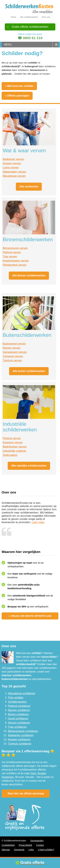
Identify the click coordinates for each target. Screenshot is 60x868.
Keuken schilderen (19, 739)
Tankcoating (10, 455)
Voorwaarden (37, 841)
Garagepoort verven (15, 352)
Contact (40, 845)
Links (31, 850)
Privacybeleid (25, 845)
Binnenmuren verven (15, 248)
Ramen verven (12, 348)
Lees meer (38, 522)
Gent (33, 773)
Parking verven (12, 438)
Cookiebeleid (8, 845)
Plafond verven (12, 252)
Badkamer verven (13, 159)
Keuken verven (12, 163)
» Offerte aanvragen (17, 96)
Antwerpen (8, 777)
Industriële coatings (14, 451)
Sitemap (6, 850)
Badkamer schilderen (21, 735)
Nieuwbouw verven (14, 176)
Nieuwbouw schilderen (22, 693)
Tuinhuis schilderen (20, 744)
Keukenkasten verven (16, 261)
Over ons (46, 17)
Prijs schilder (16, 698)
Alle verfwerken (29, 187)
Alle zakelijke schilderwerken (29, 466)
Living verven (11, 168)
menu (8, 45)
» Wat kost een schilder (19, 86)
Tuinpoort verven (13, 356)
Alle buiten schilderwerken (29, 371)
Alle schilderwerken (29, 17)
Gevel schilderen (18, 719)
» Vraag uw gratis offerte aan (30, 616)
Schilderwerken (17, 702)
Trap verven (10, 256)
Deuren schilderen (19, 723)
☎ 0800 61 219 (30, 38)
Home (14, 17)
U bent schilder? (46, 850)
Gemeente (19, 850)
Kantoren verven (13, 442)
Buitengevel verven (14, 344)
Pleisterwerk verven (15, 265)
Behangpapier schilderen (23, 731)
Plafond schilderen (19, 706)
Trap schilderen (17, 727)
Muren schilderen (18, 714)
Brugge (42, 773)
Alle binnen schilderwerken (29, 276)
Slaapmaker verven (14, 172)
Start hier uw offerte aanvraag (26, 793)
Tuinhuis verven (12, 360)
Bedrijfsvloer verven (15, 447)
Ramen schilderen (19, 710)
